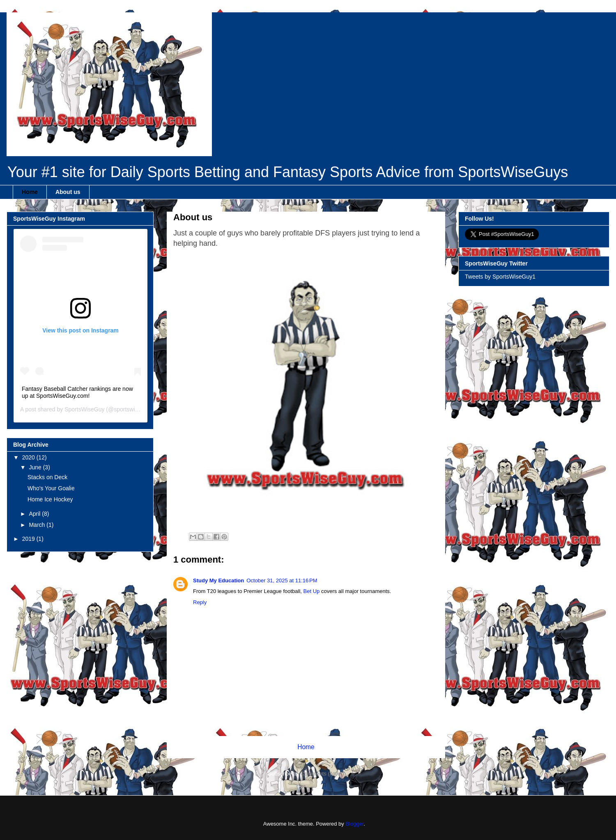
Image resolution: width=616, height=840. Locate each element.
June (36, 467)
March (38, 525)
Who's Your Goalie (51, 488)
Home (30, 192)
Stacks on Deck (47, 477)
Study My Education (218, 580)
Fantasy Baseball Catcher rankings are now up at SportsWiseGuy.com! (77, 392)
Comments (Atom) (322, 774)
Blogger (354, 824)
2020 (29, 457)
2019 (29, 539)
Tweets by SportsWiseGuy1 (500, 277)
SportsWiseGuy (84, 409)
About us (68, 192)
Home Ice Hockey (50, 499)
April (35, 514)
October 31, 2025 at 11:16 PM (282, 580)
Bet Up (312, 591)
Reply (200, 602)
